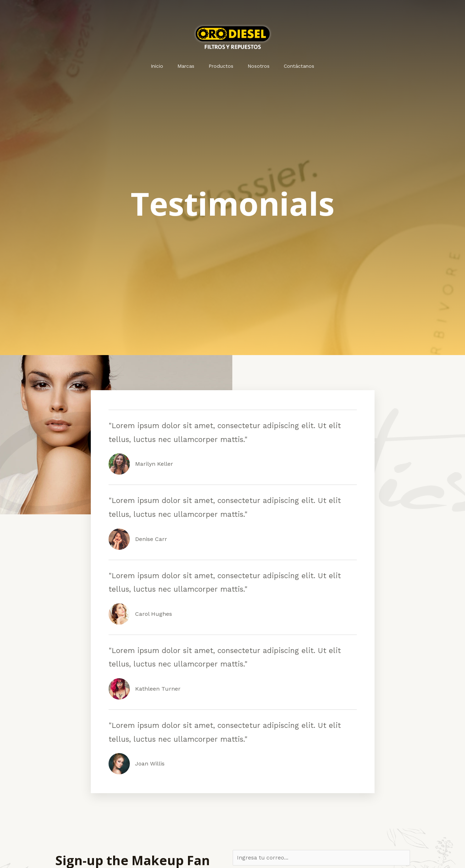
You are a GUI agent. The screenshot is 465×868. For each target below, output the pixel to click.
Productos (221, 66)
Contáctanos (290, 66)
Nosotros (254, 66)
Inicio (165, 66)
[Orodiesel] (233, 36)
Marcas (190, 66)
